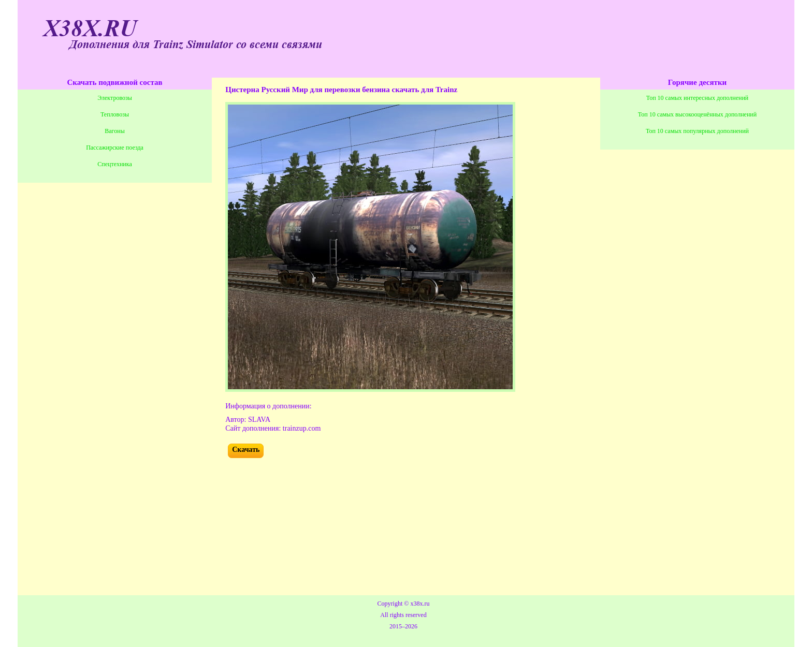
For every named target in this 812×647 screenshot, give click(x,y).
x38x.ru (420, 604)
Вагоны (114, 131)
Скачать (246, 450)
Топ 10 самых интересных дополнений (698, 98)
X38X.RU (90, 29)
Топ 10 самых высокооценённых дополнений (697, 114)
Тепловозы (115, 114)
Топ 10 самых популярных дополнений (697, 131)
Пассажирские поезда (115, 148)
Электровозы (115, 98)
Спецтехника (114, 164)
